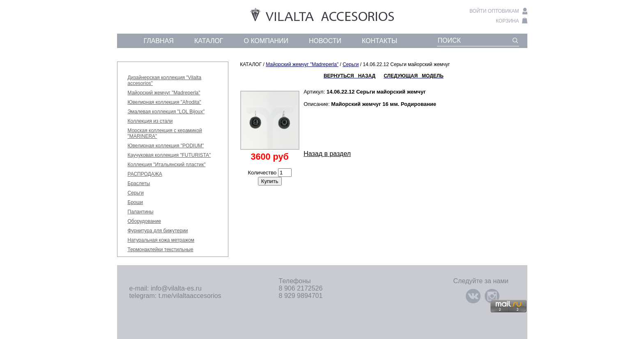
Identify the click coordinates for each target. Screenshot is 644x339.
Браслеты (139, 183)
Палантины (141, 212)
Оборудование (145, 221)
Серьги (136, 193)
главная (159, 41)
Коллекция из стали (150, 121)
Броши (136, 202)
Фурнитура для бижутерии (158, 231)
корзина (507, 21)
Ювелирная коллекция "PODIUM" (166, 146)
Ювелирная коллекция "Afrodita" (164, 102)
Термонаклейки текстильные (161, 250)
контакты (379, 41)
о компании (266, 41)
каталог (209, 41)
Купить (270, 181)
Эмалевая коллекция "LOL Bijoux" (166, 112)
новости (325, 41)
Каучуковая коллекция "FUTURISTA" (169, 155)
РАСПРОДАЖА (145, 174)
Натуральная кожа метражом (161, 240)
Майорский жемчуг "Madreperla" (164, 93)
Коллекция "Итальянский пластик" (167, 165)
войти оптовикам (494, 11)
